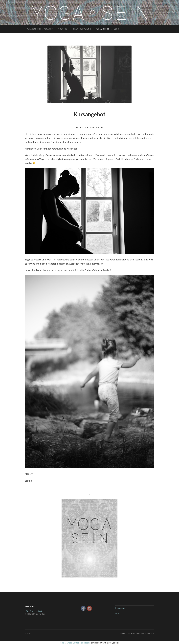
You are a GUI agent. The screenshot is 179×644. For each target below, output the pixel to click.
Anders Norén (138, 633)
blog (116, 29)
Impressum (120, 608)
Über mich (63, 29)
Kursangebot (102, 29)
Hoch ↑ (151, 633)
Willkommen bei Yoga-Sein (40, 29)
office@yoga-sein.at (33, 611)
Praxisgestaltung (82, 29)
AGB (117, 613)
